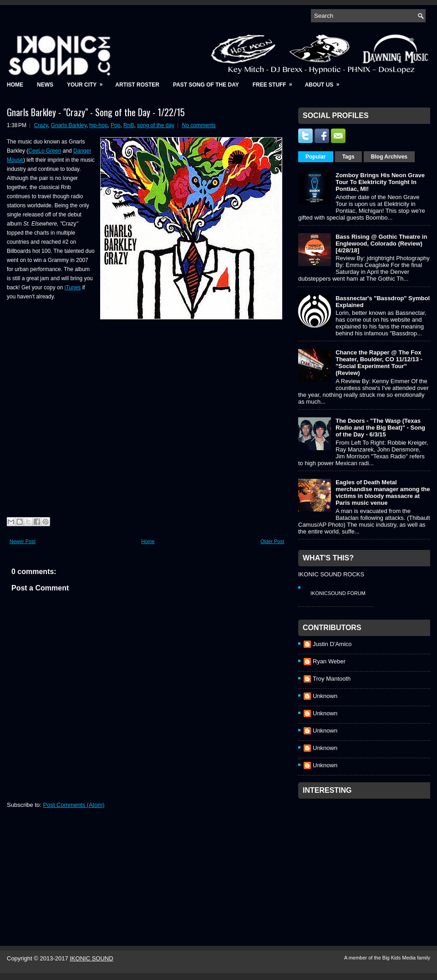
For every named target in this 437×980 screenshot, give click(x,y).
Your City (88, 82)
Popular (316, 157)
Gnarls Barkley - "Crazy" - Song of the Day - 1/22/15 (96, 112)
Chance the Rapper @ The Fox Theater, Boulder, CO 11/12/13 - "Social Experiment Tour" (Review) (379, 363)
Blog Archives (389, 157)
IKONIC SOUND (91, 958)
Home (15, 85)
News (45, 85)
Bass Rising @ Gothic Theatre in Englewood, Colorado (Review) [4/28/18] (381, 244)
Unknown (325, 696)
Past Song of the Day (206, 85)
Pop (115, 125)
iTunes (73, 287)
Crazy (41, 125)
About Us (325, 82)
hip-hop (98, 125)
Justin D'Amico (332, 644)
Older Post (272, 541)
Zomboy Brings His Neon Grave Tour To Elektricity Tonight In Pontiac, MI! (380, 182)
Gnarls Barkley (69, 125)
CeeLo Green (45, 151)
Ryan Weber (329, 661)
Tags (348, 157)
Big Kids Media (400, 958)
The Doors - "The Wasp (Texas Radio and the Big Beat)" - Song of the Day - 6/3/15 (380, 428)
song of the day (156, 125)
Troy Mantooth (332, 679)
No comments (199, 125)
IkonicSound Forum (338, 593)
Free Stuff (275, 82)
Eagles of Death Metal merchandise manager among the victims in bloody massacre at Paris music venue (383, 493)
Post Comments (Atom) (74, 805)
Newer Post (23, 541)
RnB (129, 125)
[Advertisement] (366, 860)
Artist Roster (137, 85)
